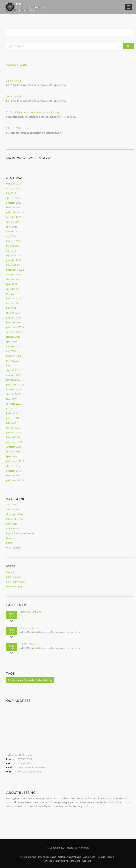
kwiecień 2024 (13, 298)
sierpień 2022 (13, 394)
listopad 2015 (13, 475)
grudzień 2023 (14, 318)
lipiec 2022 (12, 399)
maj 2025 (11, 236)
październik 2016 (15, 461)
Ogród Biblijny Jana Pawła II (20, 533)
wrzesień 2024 (14, 275)
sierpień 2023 (13, 337)
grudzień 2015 (14, 471)
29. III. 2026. (14, 128)
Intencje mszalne (47, 857)
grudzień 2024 (14, 260)
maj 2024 (11, 294)
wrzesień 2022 (14, 389)
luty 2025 (11, 251)
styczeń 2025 (13, 255)
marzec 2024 (13, 303)
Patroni (10, 543)
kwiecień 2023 (13, 356)
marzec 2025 (13, 246)
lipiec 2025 (12, 227)
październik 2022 (15, 385)
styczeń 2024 (13, 313)
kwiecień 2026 (13, 184)
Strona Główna (28, 857)
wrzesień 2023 (14, 332)
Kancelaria (12, 524)
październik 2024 (15, 270)
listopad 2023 (13, 322)
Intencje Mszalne (17, 65)
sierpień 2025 (13, 222)
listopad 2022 (13, 380)
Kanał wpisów (13, 577)
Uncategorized (14, 548)
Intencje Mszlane (15, 519)
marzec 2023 (13, 361)
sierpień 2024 (13, 279)
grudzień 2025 (14, 203)
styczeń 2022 (13, 428)
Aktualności (12, 505)
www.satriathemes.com (29, 772)
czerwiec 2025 (13, 231)
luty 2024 (11, 308)
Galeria (101, 857)
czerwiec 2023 (13, 346)
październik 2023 (15, 327)
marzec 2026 (13, 188)
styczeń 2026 (13, 198)
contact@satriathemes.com (31, 767)
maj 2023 (11, 351)
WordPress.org (14, 586)
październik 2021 (15, 442)
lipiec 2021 (12, 456)
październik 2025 (15, 212)
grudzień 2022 (14, 375)
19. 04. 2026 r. (15, 97)
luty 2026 (11, 193)
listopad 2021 (13, 437)
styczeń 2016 (13, 466)
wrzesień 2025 (14, 217)
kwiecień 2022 (13, 413)
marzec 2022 (13, 418)
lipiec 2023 (12, 341)
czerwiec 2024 (13, 289)
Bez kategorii (13, 509)
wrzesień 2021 (14, 447)
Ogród (111, 857)
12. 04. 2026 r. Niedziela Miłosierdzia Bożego (33, 113)
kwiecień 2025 (13, 241)
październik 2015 (15, 480)
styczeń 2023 (13, 370)
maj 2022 (11, 408)
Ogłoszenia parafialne (70, 857)
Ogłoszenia (12, 528)
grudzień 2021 (14, 432)
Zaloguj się (12, 572)
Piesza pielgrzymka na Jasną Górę (63, 861)
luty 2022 (11, 423)
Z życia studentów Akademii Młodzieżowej (30, 680)
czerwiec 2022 (13, 404)
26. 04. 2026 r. (15, 81)
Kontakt (87, 861)
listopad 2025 (13, 208)
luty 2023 (11, 365)
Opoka (10, 538)
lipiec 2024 (12, 284)
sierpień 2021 (13, 452)
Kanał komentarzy (16, 582)
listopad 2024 (13, 265)
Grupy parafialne (15, 514)
